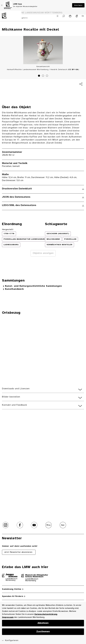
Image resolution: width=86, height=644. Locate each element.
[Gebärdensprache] (77, 16)
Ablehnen (43, 623)
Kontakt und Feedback (14, 405)
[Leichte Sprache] (70, 16)
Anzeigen (78, 5)
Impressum (8, 617)
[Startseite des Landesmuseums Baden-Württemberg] (11, 17)
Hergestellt (8, 230)
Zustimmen (43, 632)
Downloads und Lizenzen (16, 389)
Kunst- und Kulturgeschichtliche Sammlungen (33, 286)
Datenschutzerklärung (46, 614)
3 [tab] (47, 76)
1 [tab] (39, 76)
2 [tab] (43, 76)
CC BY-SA (73, 70)
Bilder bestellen (11, 397)
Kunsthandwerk (14, 289)
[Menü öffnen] (57, 16)
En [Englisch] (83, 16)
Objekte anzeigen (43, 253)
